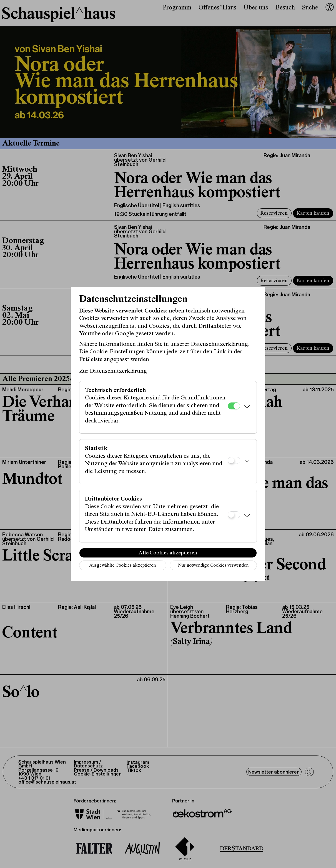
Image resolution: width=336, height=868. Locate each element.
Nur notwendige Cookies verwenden (213, 566)
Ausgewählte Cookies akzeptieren (122, 566)
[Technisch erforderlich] (234, 406)
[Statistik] (234, 460)
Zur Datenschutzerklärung (113, 371)
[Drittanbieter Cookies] (234, 515)
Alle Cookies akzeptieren (168, 553)
